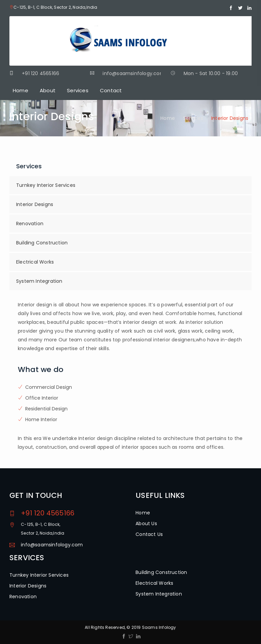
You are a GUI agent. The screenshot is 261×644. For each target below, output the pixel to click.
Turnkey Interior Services (46, 185)
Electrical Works (35, 262)
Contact (111, 90)
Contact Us (149, 534)
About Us (146, 523)
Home (21, 90)
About (48, 90)
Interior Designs (35, 204)
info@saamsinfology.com (52, 545)
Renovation (30, 224)
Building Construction (42, 243)
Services (78, 90)
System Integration (39, 281)
